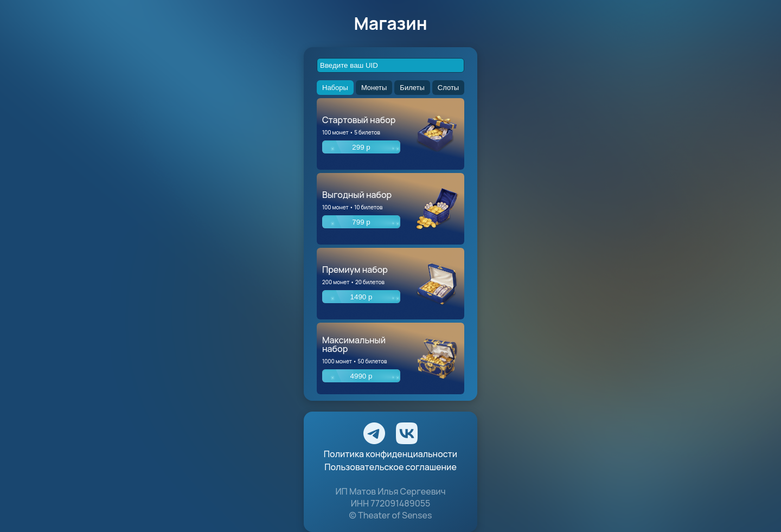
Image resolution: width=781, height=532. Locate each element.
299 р (361, 147)
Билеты (412, 88)
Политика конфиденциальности (390, 454)
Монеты (374, 88)
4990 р (361, 376)
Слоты (448, 88)
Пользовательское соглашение (390, 467)
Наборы (335, 88)
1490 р (361, 297)
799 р (361, 222)
